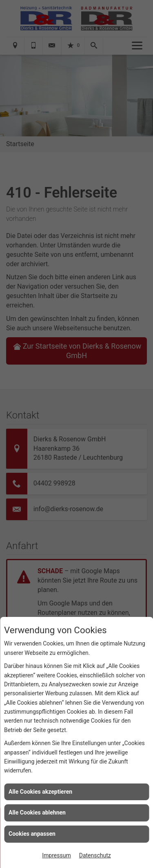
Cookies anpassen (32, 834)
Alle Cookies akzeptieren (40, 792)
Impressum (56, 855)
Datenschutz (95, 855)
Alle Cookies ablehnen (37, 812)
